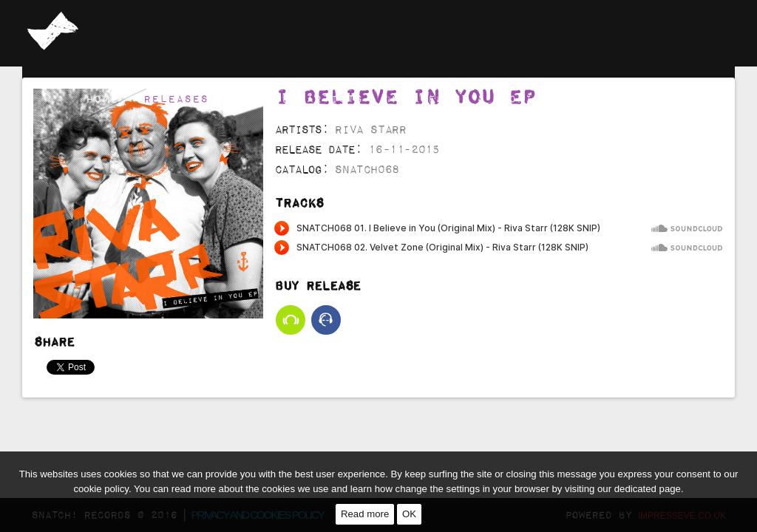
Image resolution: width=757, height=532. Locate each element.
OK (409, 514)
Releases (176, 98)
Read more (365, 514)
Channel (603, 98)
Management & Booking (468, 98)
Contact (684, 98)
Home (102, 98)
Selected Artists (298, 98)
